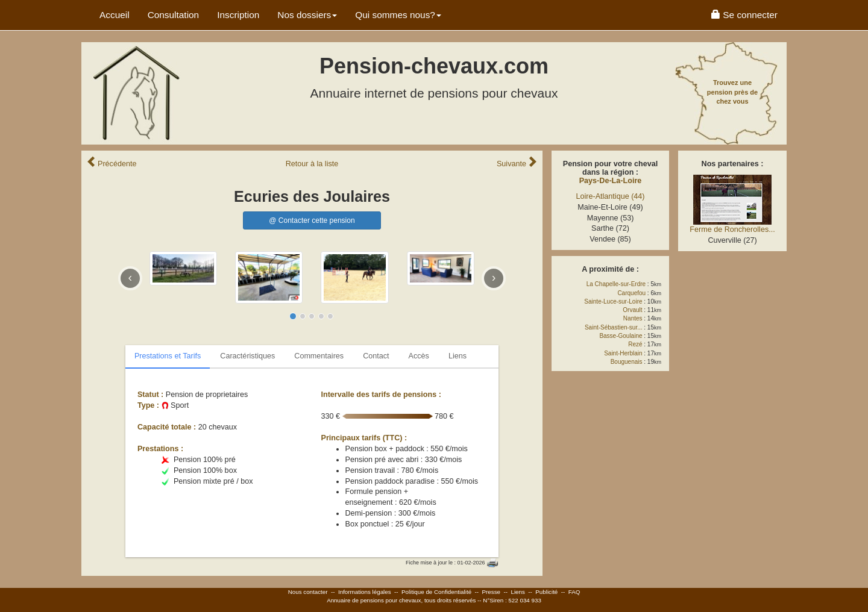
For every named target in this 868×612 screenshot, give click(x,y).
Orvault (632, 310)
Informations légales (365, 592)
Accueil (115, 15)
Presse (492, 592)
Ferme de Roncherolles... (732, 230)
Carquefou (631, 293)
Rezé (635, 344)
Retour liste (312, 164)
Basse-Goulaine (621, 336)
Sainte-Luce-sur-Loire (613, 301)
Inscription (238, 15)
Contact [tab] (376, 356)
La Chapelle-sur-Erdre (616, 284)
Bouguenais (627, 362)
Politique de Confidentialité (436, 592)
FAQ (574, 592)
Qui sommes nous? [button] (398, 15)
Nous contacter (308, 592)
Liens (517, 592)
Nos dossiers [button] (307, 15)
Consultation (174, 15)
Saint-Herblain (623, 353)
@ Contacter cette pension (312, 220)
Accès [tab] (419, 356)
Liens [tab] (458, 356)
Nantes (633, 318)
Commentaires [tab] (319, 356)
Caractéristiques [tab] (247, 356)
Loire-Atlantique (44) (610, 196)
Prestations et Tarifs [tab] (168, 356)
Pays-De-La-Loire (611, 181)
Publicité (546, 592)
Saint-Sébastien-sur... (614, 327)
